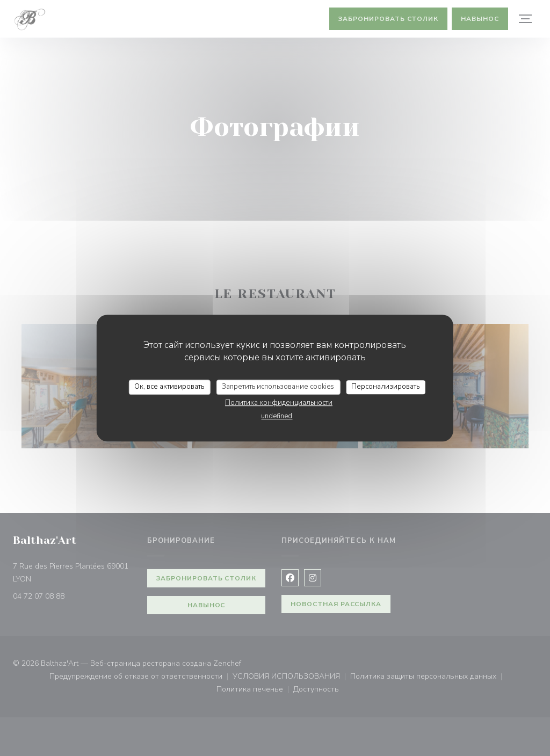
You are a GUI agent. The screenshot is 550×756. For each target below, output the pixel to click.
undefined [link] (277, 416)
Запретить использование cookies (278, 387)
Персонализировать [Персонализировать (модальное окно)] (385, 387)
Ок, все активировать (169, 387)
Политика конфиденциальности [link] (279, 403)
